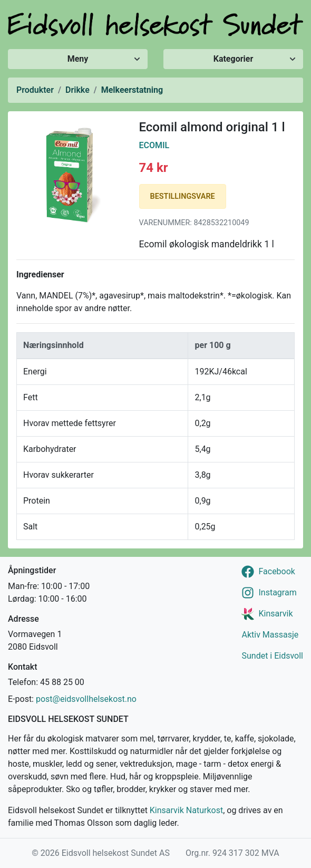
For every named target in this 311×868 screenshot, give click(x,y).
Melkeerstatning (132, 90)
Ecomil (154, 145)
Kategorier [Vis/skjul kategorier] (234, 59)
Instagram (277, 592)
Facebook (276, 571)
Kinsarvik (275, 614)
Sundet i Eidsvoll (272, 656)
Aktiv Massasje (270, 635)
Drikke (77, 90)
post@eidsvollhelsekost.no (86, 699)
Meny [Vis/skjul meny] (78, 59)
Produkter (35, 90)
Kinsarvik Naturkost (186, 810)
